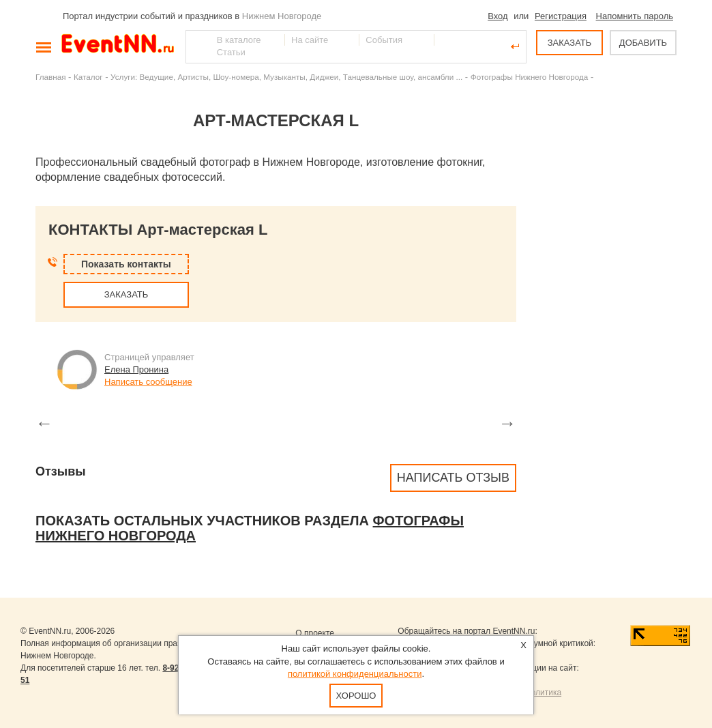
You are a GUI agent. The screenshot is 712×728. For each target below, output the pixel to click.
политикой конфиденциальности (355, 674)
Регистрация (561, 16)
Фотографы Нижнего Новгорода (530, 77)
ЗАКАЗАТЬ (570, 43)
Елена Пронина (136, 369)
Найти (197, 46)
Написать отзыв (453, 478)
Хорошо (356, 696)
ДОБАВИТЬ (643, 43)
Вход (498, 16)
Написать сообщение (148, 382)
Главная (50, 77)
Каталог (88, 77)
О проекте (315, 633)
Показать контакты (126, 264)
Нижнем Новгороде (282, 16)
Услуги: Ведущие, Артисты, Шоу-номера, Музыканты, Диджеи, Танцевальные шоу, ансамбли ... (286, 77)
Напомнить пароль (635, 16)
